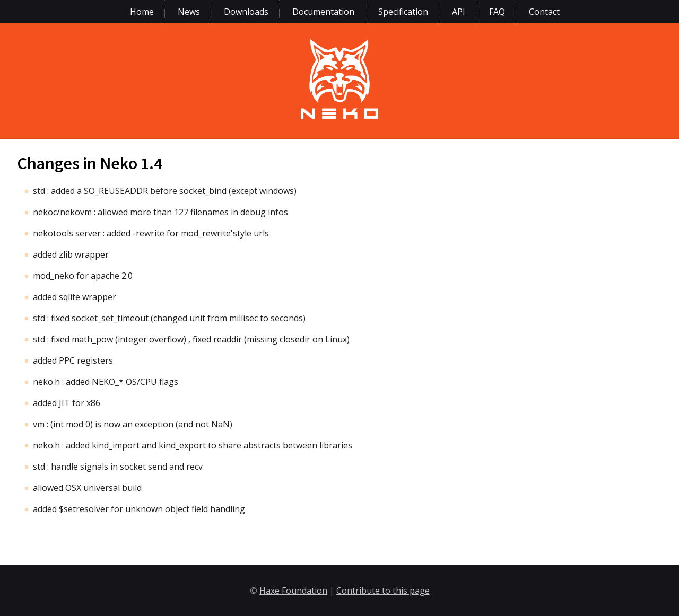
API (459, 12)
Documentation (323, 12)
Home (142, 12)
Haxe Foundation (293, 591)
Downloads (246, 12)
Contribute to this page (383, 591)
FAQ (497, 12)
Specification (403, 12)
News (189, 12)
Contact (544, 12)
